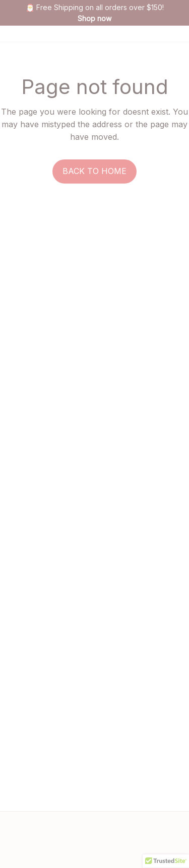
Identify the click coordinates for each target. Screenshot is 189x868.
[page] (94, 19)
